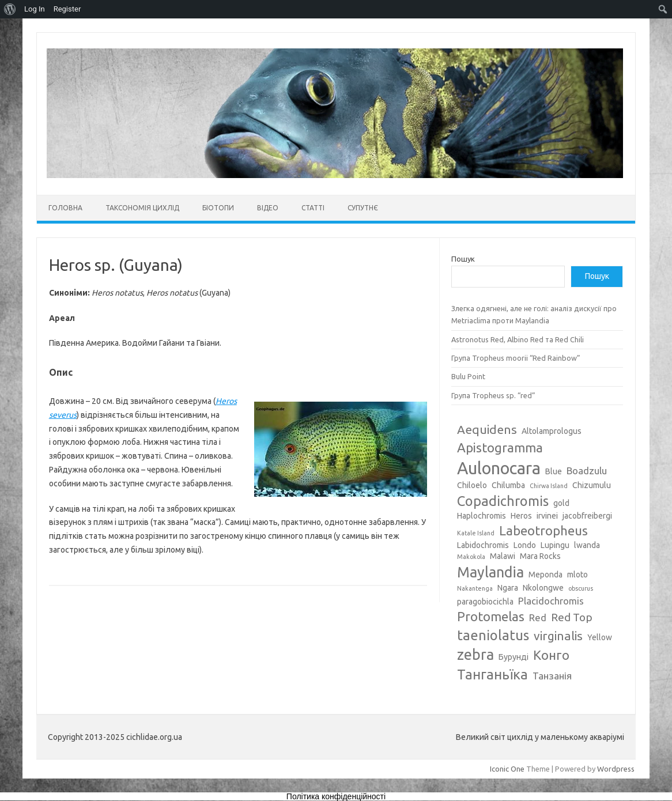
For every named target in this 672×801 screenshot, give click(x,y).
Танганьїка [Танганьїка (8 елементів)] (492, 674)
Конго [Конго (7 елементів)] (551, 655)
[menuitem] (10, 9)
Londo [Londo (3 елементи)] (525, 545)
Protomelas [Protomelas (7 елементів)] (491, 616)
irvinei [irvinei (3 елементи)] (547, 516)
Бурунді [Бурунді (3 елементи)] (514, 657)
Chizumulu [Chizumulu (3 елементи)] (592, 485)
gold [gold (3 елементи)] (561, 503)
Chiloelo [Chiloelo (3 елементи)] (472, 485)
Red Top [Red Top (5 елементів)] (572, 617)
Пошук (463, 259)
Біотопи (218, 208)
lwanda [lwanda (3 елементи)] (587, 545)
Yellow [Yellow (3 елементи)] (600, 637)
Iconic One (507, 769)
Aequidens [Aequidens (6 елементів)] (487, 429)
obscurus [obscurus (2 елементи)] (581, 588)
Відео (268, 208)
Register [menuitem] (67, 9)
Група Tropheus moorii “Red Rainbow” (516, 358)
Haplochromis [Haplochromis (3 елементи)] (482, 516)
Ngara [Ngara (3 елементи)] (508, 588)
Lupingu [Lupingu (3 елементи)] (555, 545)
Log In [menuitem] (35, 9)
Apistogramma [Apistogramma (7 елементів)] (500, 447)
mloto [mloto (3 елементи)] (577, 575)
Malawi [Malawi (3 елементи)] (503, 556)
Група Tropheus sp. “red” (493, 395)
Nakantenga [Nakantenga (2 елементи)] (475, 588)
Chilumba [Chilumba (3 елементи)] (508, 485)
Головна (65, 208)
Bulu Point (468, 376)
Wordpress (616, 769)
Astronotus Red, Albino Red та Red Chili (518, 339)
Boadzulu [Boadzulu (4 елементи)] (587, 471)
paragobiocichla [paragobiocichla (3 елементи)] (485, 602)
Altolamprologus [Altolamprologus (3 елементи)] (552, 431)
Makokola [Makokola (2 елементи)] (471, 557)
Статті (313, 208)
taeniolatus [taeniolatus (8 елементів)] (493, 635)
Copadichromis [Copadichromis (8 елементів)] (503, 501)
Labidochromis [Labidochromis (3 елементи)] (483, 545)
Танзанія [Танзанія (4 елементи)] (552, 676)
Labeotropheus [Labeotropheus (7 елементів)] (543, 530)
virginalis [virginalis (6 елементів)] (558, 636)
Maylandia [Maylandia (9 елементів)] (490, 572)
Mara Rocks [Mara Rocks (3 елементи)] (540, 556)
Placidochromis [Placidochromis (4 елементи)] (551, 601)
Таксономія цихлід (142, 208)
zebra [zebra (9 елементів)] (475, 655)
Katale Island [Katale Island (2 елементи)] (476, 533)
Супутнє (363, 208)
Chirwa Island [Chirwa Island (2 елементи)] (549, 486)
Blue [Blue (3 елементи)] (554, 471)
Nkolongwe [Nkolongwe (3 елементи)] (543, 588)
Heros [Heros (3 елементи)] (521, 516)
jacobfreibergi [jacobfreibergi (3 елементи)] (587, 516)
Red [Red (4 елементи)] (538, 617)
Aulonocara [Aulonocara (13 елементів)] (499, 468)
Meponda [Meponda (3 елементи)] (545, 575)
